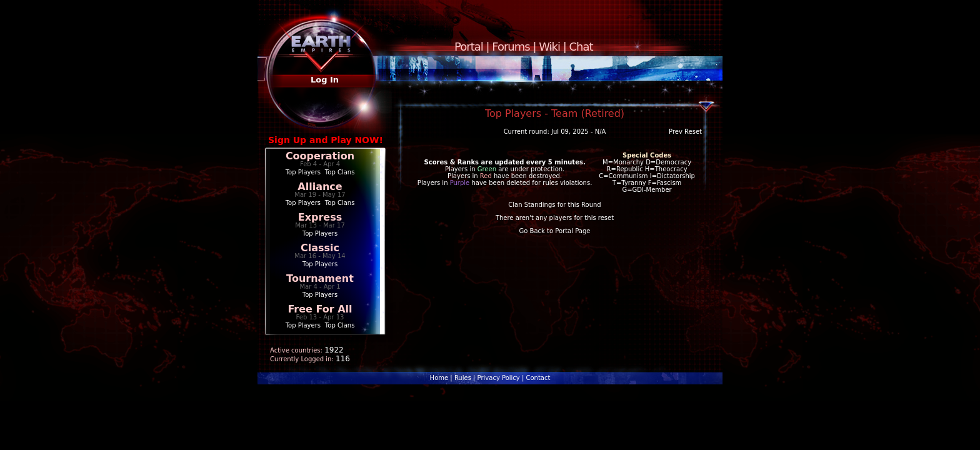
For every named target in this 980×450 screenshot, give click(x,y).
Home (439, 378)
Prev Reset (685, 132)
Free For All (320, 309)
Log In (325, 80)
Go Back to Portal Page (555, 231)
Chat (581, 47)
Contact (538, 378)
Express (320, 217)
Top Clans (340, 172)
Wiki (549, 47)
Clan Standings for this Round (554, 205)
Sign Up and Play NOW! (326, 140)
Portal (469, 47)
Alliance (320, 187)
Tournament (320, 278)
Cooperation (320, 156)
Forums (511, 47)
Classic (320, 248)
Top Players (303, 172)
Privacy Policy (499, 378)
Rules (463, 378)
